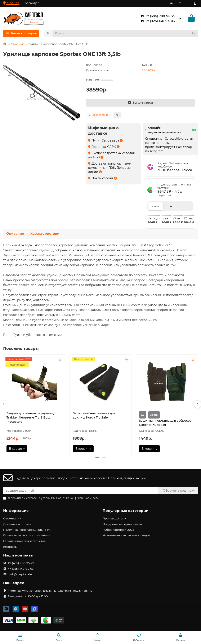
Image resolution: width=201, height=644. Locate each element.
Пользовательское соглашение (27, 536)
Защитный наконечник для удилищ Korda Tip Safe (94, 416)
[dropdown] (171, 4)
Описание (15, 234)
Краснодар (31, 3)
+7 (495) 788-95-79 (157, 16)
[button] (4, 405)
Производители (114, 519)
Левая (154, 415)
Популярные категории (126, 511)
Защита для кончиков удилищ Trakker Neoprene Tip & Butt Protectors (30, 418)
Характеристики (45, 234)
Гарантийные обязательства (24, 541)
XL (143, 415)
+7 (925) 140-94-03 (157, 21)
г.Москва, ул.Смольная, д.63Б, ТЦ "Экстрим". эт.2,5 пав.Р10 (50, 591)
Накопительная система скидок (127, 536)
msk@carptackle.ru (22, 574)
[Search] (125, 34)
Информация (16, 511)
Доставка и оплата (17, 524)
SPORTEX (149, 71)
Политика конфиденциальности (27, 530)
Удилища (18, 45)
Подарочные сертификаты (122, 524)
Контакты (10, 547)
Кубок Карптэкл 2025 (118, 530)
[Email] (81, 491)
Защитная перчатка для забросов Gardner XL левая (165, 423)
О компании (12, 519)
